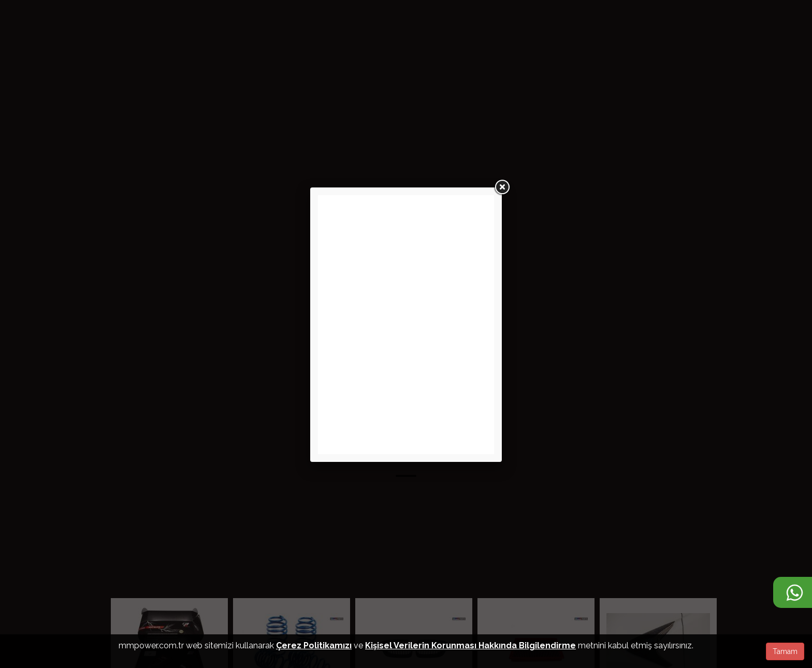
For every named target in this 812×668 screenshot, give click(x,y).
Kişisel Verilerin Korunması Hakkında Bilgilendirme (470, 645)
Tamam (785, 651)
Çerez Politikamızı (314, 645)
